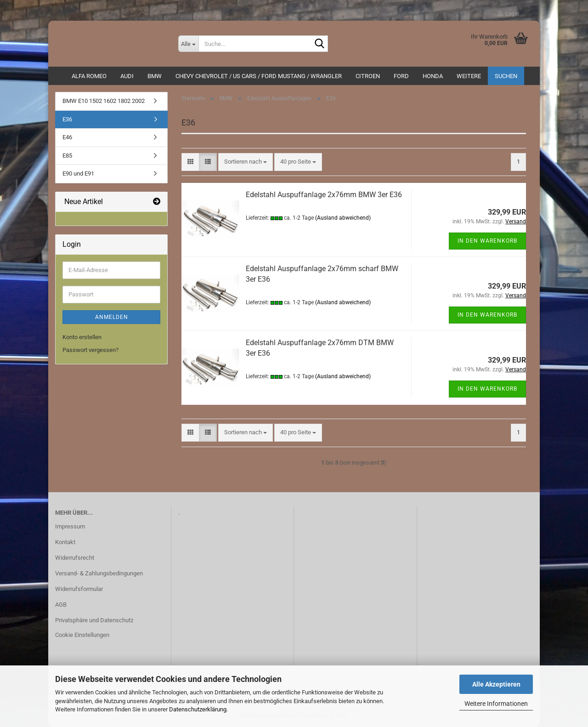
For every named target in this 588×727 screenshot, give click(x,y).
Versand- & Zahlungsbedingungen (99, 573)
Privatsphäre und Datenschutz (94, 620)
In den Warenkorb (487, 241)
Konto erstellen (82, 337)
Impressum (70, 526)
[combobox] (246, 162)
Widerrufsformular (79, 589)
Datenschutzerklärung (198, 709)
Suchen (506, 76)
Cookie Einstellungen (82, 635)
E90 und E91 (78, 173)
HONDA (433, 76)
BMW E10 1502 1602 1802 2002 (104, 101)
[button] (190, 162)
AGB (61, 605)
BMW (155, 76)
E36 (67, 119)
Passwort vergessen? (90, 350)
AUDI (127, 76)
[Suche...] (188, 44)
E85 (67, 156)
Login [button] (508, 14)
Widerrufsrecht (75, 558)
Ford (401, 76)
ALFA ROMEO (89, 76)
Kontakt (65, 542)
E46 (67, 137)
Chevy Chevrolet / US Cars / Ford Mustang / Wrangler (259, 76)
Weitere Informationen (496, 704)
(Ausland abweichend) (343, 218)
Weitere (469, 76)
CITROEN (368, 76)
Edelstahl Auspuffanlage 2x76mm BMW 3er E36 (324, 195)
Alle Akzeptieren (496, 684)
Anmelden (112, 317)
